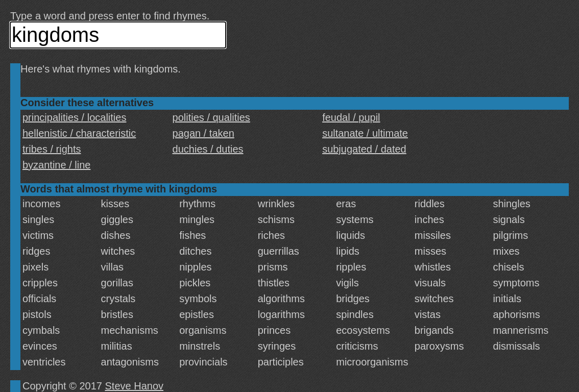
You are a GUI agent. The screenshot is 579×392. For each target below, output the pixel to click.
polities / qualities (211, 117)
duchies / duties (208, 149)
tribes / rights (52, 149)
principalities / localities (74, 117)
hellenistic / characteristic (79, 133)
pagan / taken (203, 133)
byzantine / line (56, 165)
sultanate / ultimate (365, 133)
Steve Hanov (135, 386)
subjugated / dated (364, 149)
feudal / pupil (351, 117)
